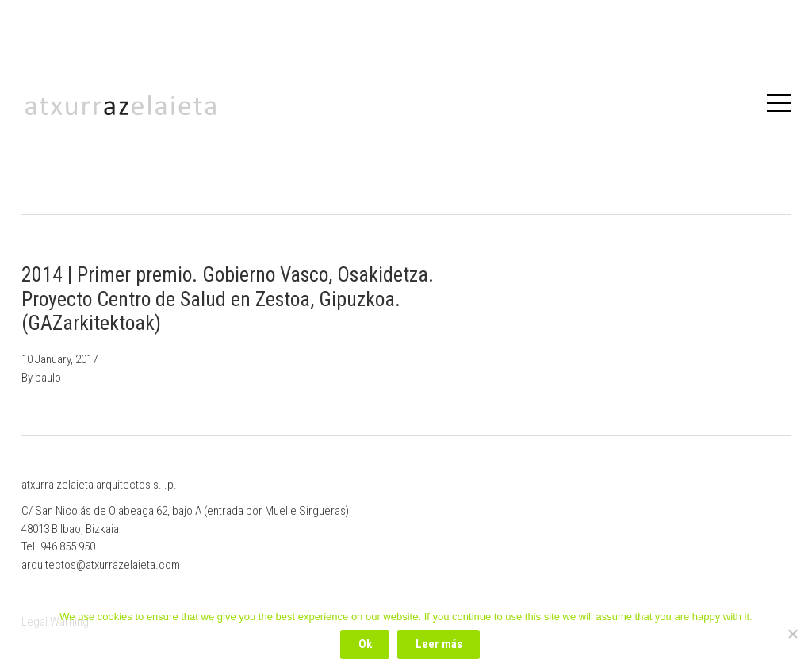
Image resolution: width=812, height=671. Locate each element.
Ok (365, 644)
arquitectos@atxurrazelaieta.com (101, 565)
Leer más (439, 644)
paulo (48, 378)
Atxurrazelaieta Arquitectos (121, 105)
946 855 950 (68, 546)
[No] (792, 634)
